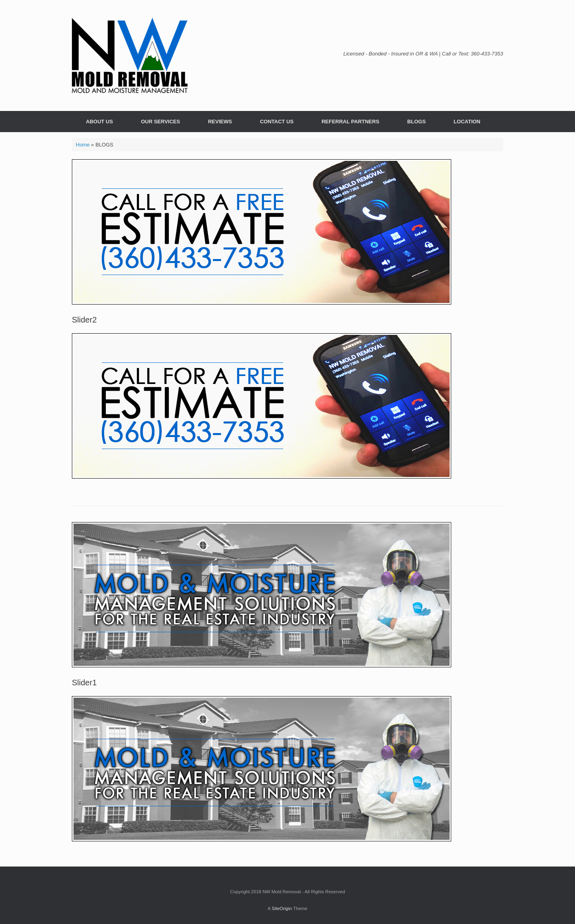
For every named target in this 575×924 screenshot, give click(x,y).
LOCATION (467, 122)
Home (83, 145)
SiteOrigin (282, 908)
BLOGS (416, 122)
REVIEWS (220, 122)
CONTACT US (277, 122)
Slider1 (84, 683)
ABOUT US (99, 122)
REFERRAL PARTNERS (350, 122)
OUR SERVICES (161, 122)
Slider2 (84, 320)
